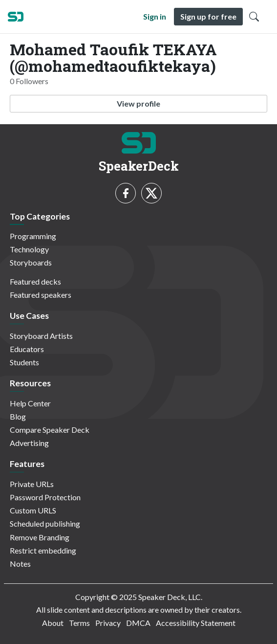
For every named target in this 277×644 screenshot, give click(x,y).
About (53, 623)
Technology (29, 249)
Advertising (29, 443)
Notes (20, 564)
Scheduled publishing (45, 523)
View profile (138, 103)
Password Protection (45, 497)
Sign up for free (208, 16)
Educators (27, 349)
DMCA (138, 623)
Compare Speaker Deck (50, 430)
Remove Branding (40, 537)
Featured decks (35, 281)
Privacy (108, 623)
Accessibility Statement (196, 623)
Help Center (30, 403)
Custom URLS (33, 510)
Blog (18, 416)
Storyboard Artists (41, 336)
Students (24, 362)
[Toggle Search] (254, 17)
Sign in (155, 16)
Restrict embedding (43, 550)
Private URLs (32, 484)
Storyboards (31, 262)
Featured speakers (41, 295)
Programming (33, 236)
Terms (79, 623)
